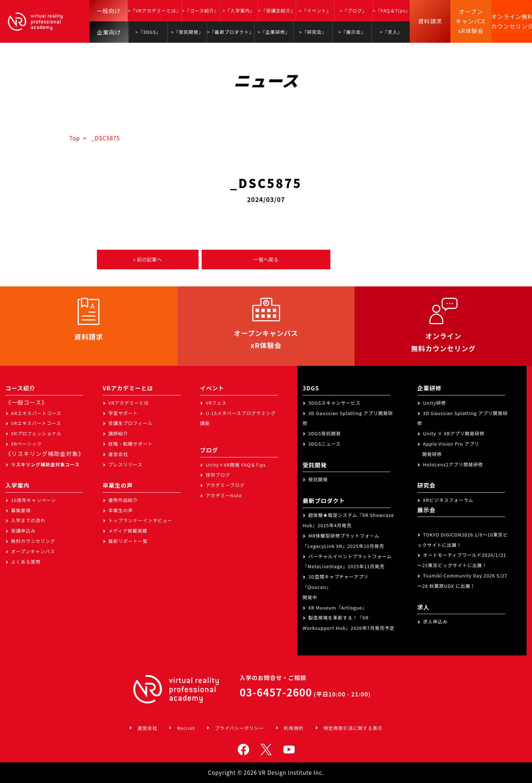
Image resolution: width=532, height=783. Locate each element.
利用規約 (294, 728)
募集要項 (21, 510)
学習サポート (123, 413)
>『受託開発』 (187, 32)
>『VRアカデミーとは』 (155, 11)
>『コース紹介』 (201, 11)
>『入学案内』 (239, 11)
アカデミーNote (224, 495)
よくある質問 (26, 562)
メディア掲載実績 (128, 531)
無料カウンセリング (33, 541)
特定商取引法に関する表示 (353, 728)
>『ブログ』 (353, 11)
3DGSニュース (324, 444)
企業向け (109, 32)
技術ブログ (218, 475)
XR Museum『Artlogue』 (338, 608)
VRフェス (216, 403)
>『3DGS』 (148, 32)
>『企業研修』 (274, 32)
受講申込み (23, 531)
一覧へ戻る (266, 259)
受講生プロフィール (130, 423)
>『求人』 (391, 32)
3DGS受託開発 (325, 433)
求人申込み (435, 621)
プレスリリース (125, 464)
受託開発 (318, 479)
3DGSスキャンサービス (334, 403)
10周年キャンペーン (33, 500)
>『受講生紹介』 (277, 11)
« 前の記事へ (148, 259)
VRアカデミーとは (129, 403)
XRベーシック (26, 444)
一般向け (109, 11)
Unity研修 (435, 403)
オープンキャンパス (33, 551)
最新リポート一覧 (128, 541)
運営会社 (118, 454)
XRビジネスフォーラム (448, 500)
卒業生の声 (121, 510)
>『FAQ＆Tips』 (391, 11)
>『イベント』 (315, 11)
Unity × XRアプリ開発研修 (454, 433)
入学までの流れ (28, 520)
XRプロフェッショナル (36, 433)
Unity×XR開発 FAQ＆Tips (236, 465)
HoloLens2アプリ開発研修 (453, 464)
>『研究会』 (313, 32)
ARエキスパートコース (36, 413)
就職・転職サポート (130, 444)
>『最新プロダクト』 (231, 32)
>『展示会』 (352, 32)
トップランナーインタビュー (140, 520)
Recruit (186, 728)
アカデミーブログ (225, 485)
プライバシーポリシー (239, 728)
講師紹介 (118, 433)
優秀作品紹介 (123, 500)
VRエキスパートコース (36, 423)
